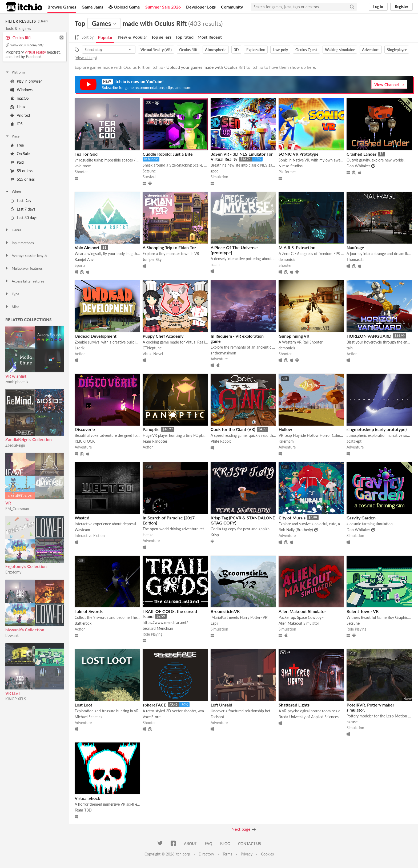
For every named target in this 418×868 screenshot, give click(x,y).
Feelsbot (217, 717)
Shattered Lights (294, 705)
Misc (12, 307)
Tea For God (86, 154)
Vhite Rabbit (221, 441)
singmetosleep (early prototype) (377, 429)
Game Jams (92, 7)
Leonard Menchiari (158, 628)
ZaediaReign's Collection (29, 439)
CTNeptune (152, 348)
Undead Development (96, 336)
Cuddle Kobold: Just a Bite (168, 154)
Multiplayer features (24, 268)
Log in (378, 7)
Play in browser (26, 81)
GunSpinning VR (294, 336)
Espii (214, 623)
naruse (352, 722)
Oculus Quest (306, 50)
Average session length (26, 256)
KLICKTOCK (85, 441)
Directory (206, 854)
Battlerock (83, 623)
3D (236, 50)
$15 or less (23, 179)
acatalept (354, 441)
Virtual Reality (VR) (156, 50)
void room (83, 166)
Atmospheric (216, 50)
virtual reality (35, 52)
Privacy (247, 854)
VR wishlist (16, 376)
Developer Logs (201, 7)
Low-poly (280, 50)
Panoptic (151, 429)
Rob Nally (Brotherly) (296, 530)
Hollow (285, 429)
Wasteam (82, 530)
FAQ (208, 844)
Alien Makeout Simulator (302, 611)
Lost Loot (83, 705)
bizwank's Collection (25, 630)
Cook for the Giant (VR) (233, 429)
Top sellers (161, 37)
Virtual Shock (87, 798)
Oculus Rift (188, 50)
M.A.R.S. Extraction (297, 247)
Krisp (215, 535)
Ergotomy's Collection (26, 566)
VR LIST (13, 693)
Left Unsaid (221, 705)
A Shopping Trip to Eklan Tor (169, 247)
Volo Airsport (87, 247)
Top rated (184, 37)
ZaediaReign (15, 445)
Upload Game (124, 7)
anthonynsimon (223, 353)
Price (12, 136)
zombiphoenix (17, 382)
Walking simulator (340, 50)
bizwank (12, 635)
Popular (105, 37)
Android (20, 115)
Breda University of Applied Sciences (309, 717)
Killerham (286, 441)
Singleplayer (397, 50)
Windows (21, 90)
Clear (43, 21)
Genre (13, 230)
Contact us (250, 844)
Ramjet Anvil (85, 259)
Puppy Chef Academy (163, 336)
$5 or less (21, 171)
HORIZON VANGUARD (369, 336)
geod (215, 171)
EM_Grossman (17, 509)
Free (17, 145)
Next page (241, 829)
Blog (225, 844)
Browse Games (62, 7)
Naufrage (355, 247)
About (190, 844)
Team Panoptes (155, 441)
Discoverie (85, 429)
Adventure (371, 50)
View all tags (86, 58)
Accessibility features (25, 281)
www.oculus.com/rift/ (27, 45)
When (13, 192)
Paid (17, 162)
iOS (17, 124)
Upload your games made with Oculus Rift (206, 67)
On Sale (20, 154)
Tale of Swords (89, 611)
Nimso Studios (291, 166)
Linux (18, 107)
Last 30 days (24, 218)
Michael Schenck (89, 717)
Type (12, 294)
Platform (15, 72)
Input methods (19, 243)
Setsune (149, 171)
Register (401, 7)
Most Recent (210, 37)
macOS (20, 98)
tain (350, 348)
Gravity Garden (361, 518)
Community (232, 7)
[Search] (352, 7)
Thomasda (355, 259)
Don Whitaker (358, 166)
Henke (148, 535)
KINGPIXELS (16, 699)
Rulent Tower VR (363, 611)
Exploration (256, 50)
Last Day (21, 201)
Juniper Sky (152, 259)
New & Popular (133, 37)
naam (215, 265)
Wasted (82, 518)
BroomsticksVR (225, 611)
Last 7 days (23, 209)
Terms (227, 854)
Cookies (267, 854)
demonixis (287, 259)
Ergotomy (13, 572)
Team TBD (83, 810)
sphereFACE (154, 705)
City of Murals (292, 518)
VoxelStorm (152, 717)
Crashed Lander (361, 154)
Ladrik (80, 348)
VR (8, 503)
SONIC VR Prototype (299, 154)
